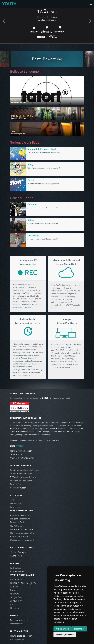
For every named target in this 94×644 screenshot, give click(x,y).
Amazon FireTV (17, 580)
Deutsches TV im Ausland (22, 540)
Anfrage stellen (17, 639)
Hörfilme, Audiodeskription (23, 533)
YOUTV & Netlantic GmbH (23, 458)
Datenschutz (16, 504)
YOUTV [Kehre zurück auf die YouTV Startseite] (9, 4)
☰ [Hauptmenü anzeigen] (91, 4)
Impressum (15, 507)
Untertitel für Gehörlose (21, 529)
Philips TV (15, 608)
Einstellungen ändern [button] (65, 634)
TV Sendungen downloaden (23, 477)
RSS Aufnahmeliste (19, 536)
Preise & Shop (17, 484)
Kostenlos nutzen (18, 488)
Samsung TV (16, 601)
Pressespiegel (16, 624)
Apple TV (14, 587)
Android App (16, 556)
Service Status (17, 454)
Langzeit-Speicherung (20, 519)
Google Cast (16, 597)
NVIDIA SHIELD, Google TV (23, 583)
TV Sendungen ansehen (21, 474)
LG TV (13, 604)
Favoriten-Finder (18, 522)
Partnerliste (16, 568)
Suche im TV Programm (21, 481)
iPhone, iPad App (18, 552)
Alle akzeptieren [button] (63, 629)
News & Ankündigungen (21, 451)
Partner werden (17, 571)
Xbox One (15, 594)
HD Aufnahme (17, 526)
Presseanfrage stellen (20, 620)
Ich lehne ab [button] (79, 629)
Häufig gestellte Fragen (21, 636)
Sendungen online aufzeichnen (24, 470)
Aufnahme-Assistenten (21, 515)
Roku (12, 590)
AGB (12, 500)
